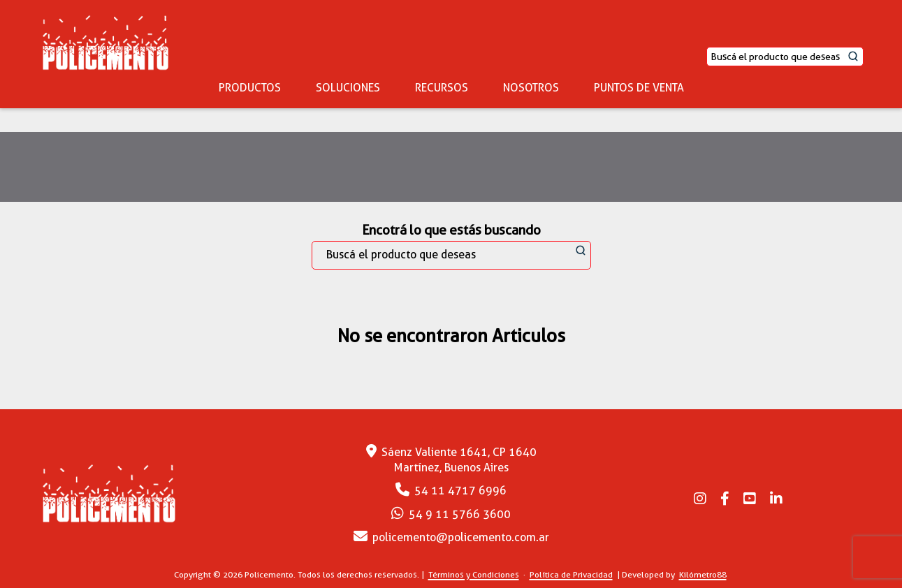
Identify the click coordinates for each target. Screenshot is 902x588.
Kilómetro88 (703, 574)
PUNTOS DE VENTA (639, 88)
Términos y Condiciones (474, 574)
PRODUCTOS (250, 88)
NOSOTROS (531, 88)
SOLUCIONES (348, 88)
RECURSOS (442, 88)
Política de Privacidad (571, 574)
